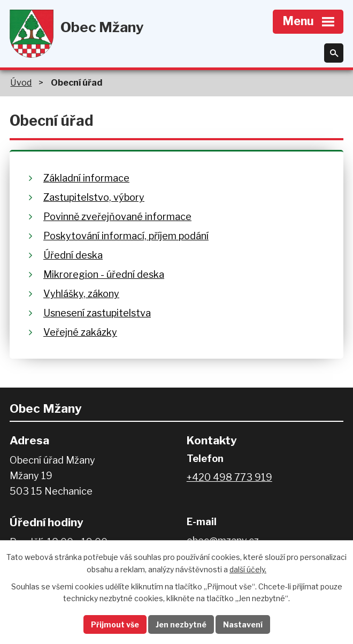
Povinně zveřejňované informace (117, 217)
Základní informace (86, 178)
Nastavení (243, 624)
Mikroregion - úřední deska (104, 274)
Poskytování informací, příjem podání (126, 236)
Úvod (21, 82)
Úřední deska (73, 255)
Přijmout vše (115, 624)
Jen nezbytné (181, 624)
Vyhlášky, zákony (81, 294)
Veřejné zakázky (80, 332)
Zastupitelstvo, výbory (94, 197)
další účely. (248, 569)
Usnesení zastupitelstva (97, 313)
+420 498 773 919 (229, 477)
